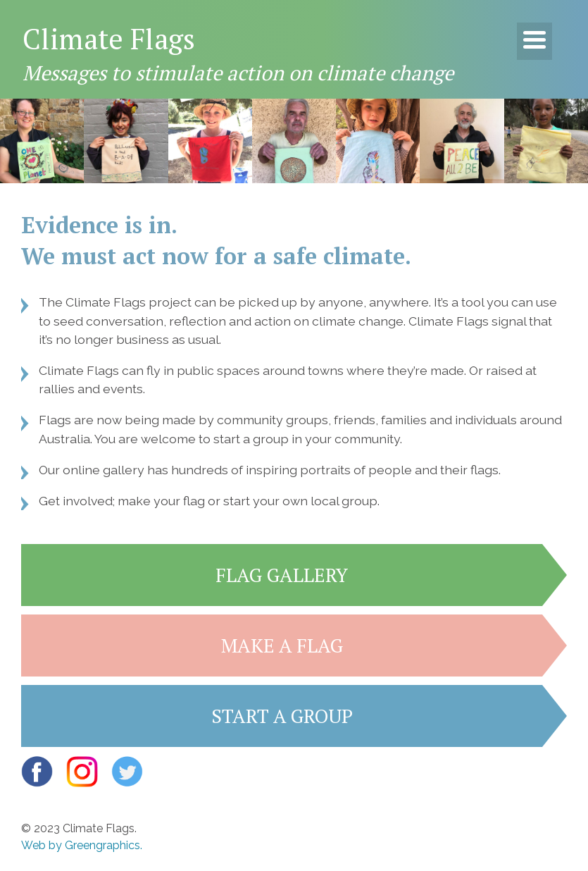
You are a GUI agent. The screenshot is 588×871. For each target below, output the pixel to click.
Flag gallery (282, 575)
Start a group (282, 716)
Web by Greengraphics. (82, 845)
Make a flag (282, 645)
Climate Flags (109, 38)
